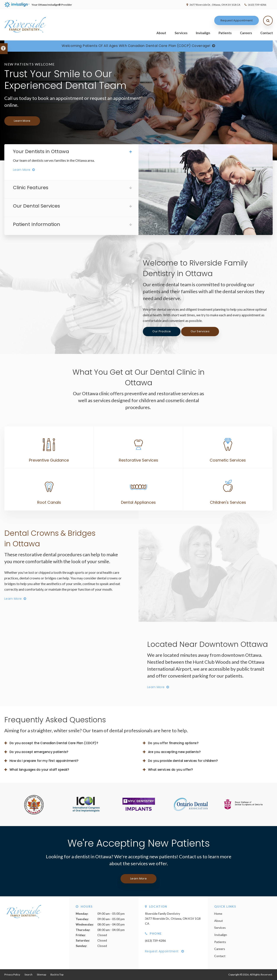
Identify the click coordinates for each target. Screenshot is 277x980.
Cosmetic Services (228, 460)
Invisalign (203, 33)
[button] (261, 74)
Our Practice (162, 331)
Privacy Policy (12, 974)
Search (28, 974)
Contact (267, 33)
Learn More (22, 121)
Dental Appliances (138, 502)
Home (218, 914)
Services (181, 33)
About (161, 33)
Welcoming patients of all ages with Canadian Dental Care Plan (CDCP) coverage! (136, 46)
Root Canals (49, 502)
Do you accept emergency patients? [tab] (39, 752)
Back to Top (57, 974)
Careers (246, 33)
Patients (225, 33)
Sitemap (41, 974)
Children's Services (228, 502)
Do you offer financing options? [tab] (173, 743)
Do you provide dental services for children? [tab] (183, 761)
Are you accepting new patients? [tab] (174, 752)
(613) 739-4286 (257, 5)
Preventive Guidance (49, 460)
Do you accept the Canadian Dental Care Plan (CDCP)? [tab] (54, 743)
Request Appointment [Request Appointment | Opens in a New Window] (237, 20)
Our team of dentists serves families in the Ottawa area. (54, 160)
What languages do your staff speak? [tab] (39, 770)
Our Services (200, 331)
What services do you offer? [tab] (170, 770)
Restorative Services (138, 460)
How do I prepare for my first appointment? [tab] (44, 761)
